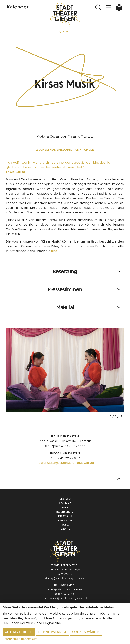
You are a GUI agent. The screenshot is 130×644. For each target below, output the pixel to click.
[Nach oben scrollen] (120, 479)
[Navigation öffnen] (109, 7)
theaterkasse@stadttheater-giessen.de (65, 463)
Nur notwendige (53, 632)
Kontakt (65, 503)
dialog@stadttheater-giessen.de (65, 578)
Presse (65, 525)
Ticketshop (65, 499)
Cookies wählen (86, 632)
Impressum (65, 516)
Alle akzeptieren (19, 632)
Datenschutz (65, 512)
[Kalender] (26, 6)
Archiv (66, 529)
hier (54, 251)
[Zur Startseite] (65, 15)
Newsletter (65, 520)
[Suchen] (99, 7)
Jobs (65, 507)
